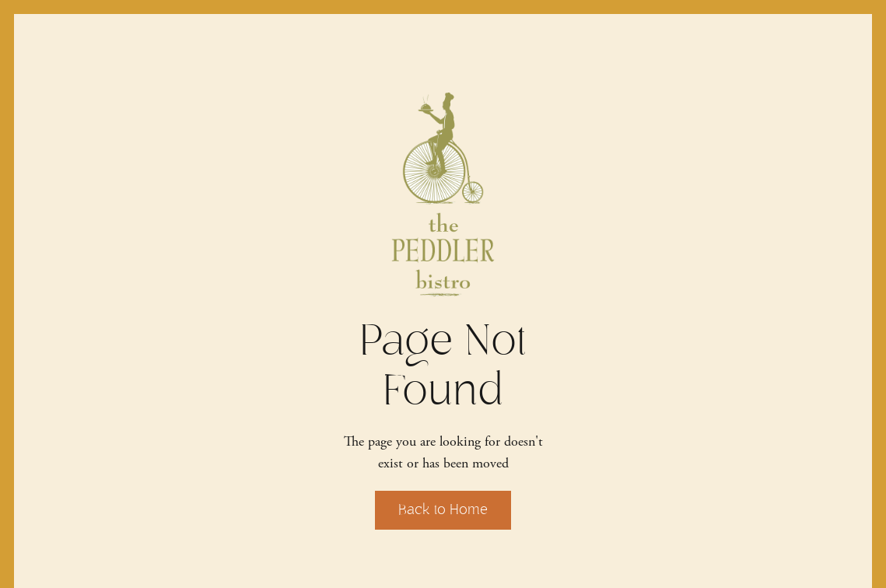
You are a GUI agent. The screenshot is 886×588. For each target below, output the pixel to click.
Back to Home (443, 509)
